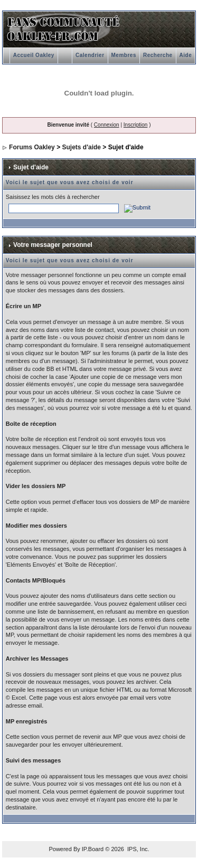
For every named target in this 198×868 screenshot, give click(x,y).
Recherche (158, 55)
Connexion (107, 125)
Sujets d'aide (81, 147)
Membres (124, 55)
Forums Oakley (32, 147)
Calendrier (90, 55)
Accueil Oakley (34, 55)
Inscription (136, 125)
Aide (186, 55)
